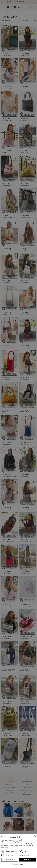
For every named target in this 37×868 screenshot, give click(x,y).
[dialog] (18, 851)
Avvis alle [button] (10, 860)
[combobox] (35, 836)
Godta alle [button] (27, 860)
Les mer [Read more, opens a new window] (6, 848)
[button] (18, 865)
